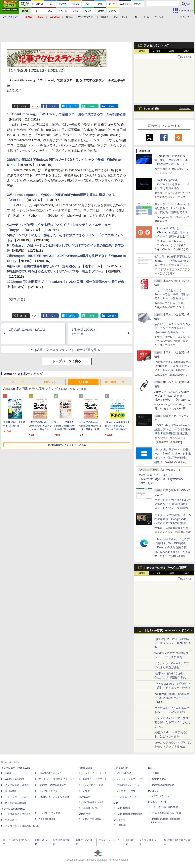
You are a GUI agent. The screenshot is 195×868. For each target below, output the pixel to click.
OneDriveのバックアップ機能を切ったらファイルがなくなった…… (173, 722)
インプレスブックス (50, 813)
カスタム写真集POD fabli (167, 813)
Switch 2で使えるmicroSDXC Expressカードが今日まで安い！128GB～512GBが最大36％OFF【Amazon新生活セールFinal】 (173, 370)
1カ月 (187, 51)
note (92, 106)
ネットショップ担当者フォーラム (57, 779)
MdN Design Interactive (130, 814)
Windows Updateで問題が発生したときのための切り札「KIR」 (172, 698)
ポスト (24, 106)
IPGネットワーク (157, 802)
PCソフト (50, 382)
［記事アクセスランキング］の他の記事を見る (67, 350)
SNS (136, 17)
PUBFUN (153, 791)
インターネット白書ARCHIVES (22, 826)
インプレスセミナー (50, 791)
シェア (52, 106)
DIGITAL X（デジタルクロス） (55, 797)
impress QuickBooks (163, 785)
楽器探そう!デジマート (95, 779)
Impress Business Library (52, 785)
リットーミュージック (95, 773)
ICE (150, 768)
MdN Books (124, 808)
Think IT (9, 773)
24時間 (156, 51)
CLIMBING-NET (91, 808)
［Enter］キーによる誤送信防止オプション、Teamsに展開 (172, 643)
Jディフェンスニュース (130, 779)
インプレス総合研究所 (17, 785)
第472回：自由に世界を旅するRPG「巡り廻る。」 (45, 266)
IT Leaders (11, 791)
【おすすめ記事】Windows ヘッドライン (168, 631)
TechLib (121, 825)
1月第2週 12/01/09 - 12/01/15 (27, 330)
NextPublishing (47, 819)
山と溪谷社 (85, 797)
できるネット (12, 820)
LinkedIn (112, 106)
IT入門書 (83, 382)
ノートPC (17, 382)
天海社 (156, 773)
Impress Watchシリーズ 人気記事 (165, 568)
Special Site (152, 109)
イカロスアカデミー (128, 797)
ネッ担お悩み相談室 (16, 803)
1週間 (172, 51)
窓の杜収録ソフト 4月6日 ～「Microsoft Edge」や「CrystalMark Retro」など (161, 479)
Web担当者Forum (14, 779)
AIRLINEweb (124, 773)
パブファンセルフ (162, 796)
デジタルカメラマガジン (18, 814)
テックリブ (119, 820)
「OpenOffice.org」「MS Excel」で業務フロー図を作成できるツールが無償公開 (67, 114)
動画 (146, 17)
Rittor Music (85, 768)
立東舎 (86, 791)
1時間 (142, 51)
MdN (116, 803)
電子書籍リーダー (116, 382)
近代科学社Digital (92, 819)
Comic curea (159, 779)
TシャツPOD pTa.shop (165, 807)
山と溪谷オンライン (93, 802)
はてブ (72, 106)
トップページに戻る (67, 361)
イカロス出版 (121, 768)
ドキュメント (121, 17)
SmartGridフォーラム (50, 773)
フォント (159, 17)
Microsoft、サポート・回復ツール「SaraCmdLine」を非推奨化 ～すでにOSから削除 (173, 453)
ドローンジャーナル (16, 797)
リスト (35, 106)
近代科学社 (85, 814)
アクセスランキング (156, 45)
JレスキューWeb (126, 791)
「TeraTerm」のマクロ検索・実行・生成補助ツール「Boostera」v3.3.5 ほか (171, 160)
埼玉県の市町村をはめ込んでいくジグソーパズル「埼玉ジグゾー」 (57, 271)
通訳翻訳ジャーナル (128, 785)
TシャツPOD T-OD (94, 785)
